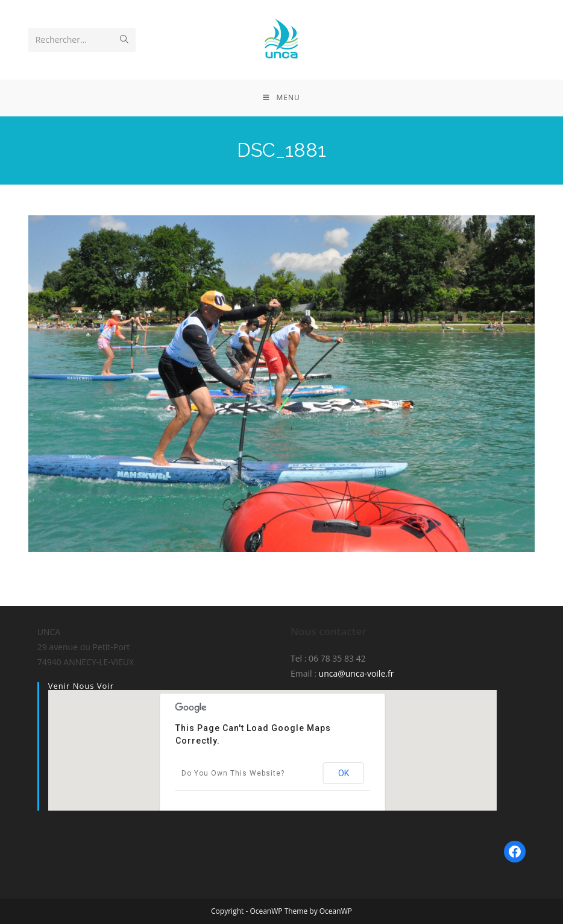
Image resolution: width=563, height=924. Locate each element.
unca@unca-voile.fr (357, 673)
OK (344, 773)
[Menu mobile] (281, 98)
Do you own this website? (233, 773)
